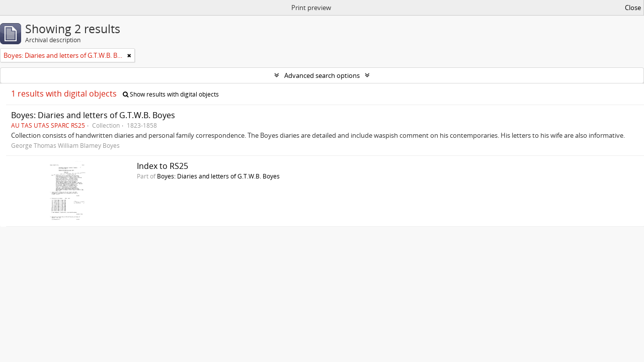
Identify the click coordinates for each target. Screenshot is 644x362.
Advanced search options (322, 75)
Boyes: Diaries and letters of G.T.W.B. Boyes (93, 115)
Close (633, 8)
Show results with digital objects (171, 94)
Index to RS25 (163, 166)
